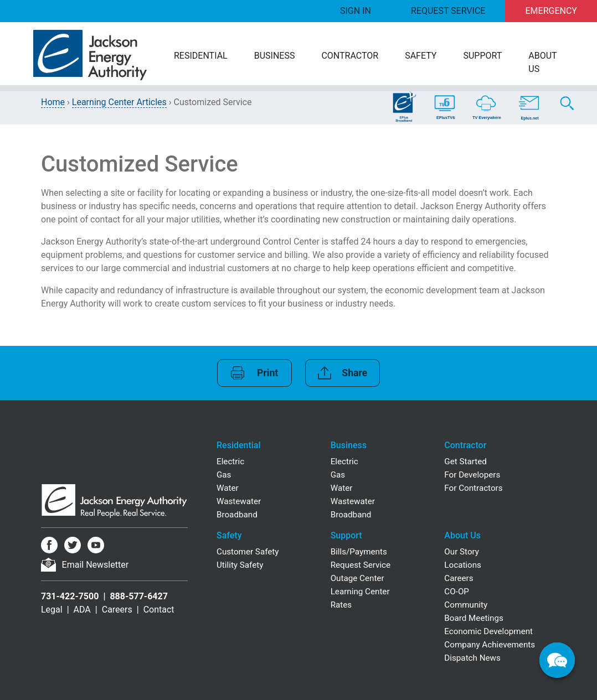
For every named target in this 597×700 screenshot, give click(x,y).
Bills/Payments (359, 552)
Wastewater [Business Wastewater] (353, 501)
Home (53, 102)
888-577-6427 (138, 596)
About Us (542, 62)
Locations (463, 565)
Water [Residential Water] (228, 488)
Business (275, 56)
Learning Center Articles (119, 102)
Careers (117, 610)
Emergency (551, 11)
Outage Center (357, 578)
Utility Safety (240, 565)
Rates (341, 605)
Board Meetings (474, 618)
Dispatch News (472, 658)
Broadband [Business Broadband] (351, 515)
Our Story (462, 552)
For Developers (472, 475)
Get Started (465, 462)
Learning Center (360, 592)
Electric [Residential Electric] (230, 462)
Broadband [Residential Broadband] (237, 515)
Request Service (448, 11)
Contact (159, 610)
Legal (52, 610)
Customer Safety (248, 552)
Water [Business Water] (342, 488)
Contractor (350, 56)
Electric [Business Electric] (344, 462)
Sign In (356, 11)
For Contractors (473, 488)
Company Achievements (490, 645)
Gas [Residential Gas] (224, 475)
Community (466, 605)
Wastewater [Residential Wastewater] (239, 501)
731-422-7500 (70, 596)
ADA (82, 610)
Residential (201, 56)
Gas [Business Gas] (338, 475)
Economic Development (488, 631)
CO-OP (457, 592)
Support (482, 56)
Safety (421, 56)
